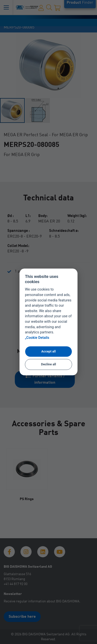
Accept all (48, 351)
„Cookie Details (37, 338)
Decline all (48, 364)
